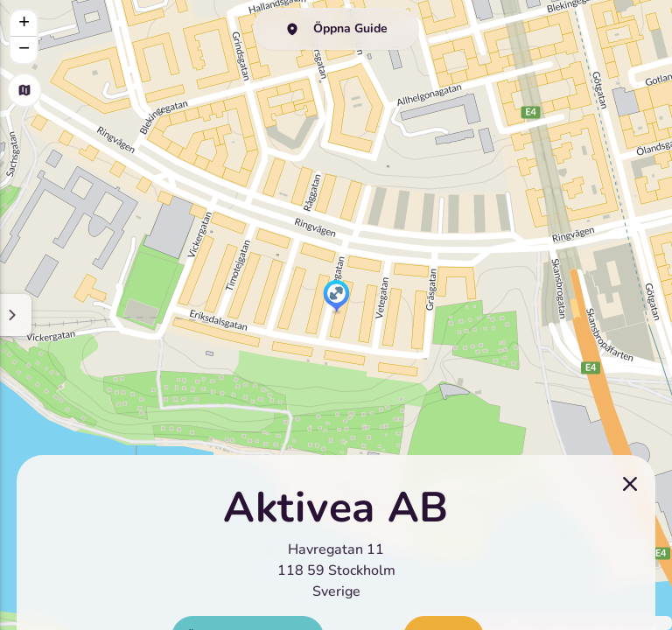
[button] (336, 297)
